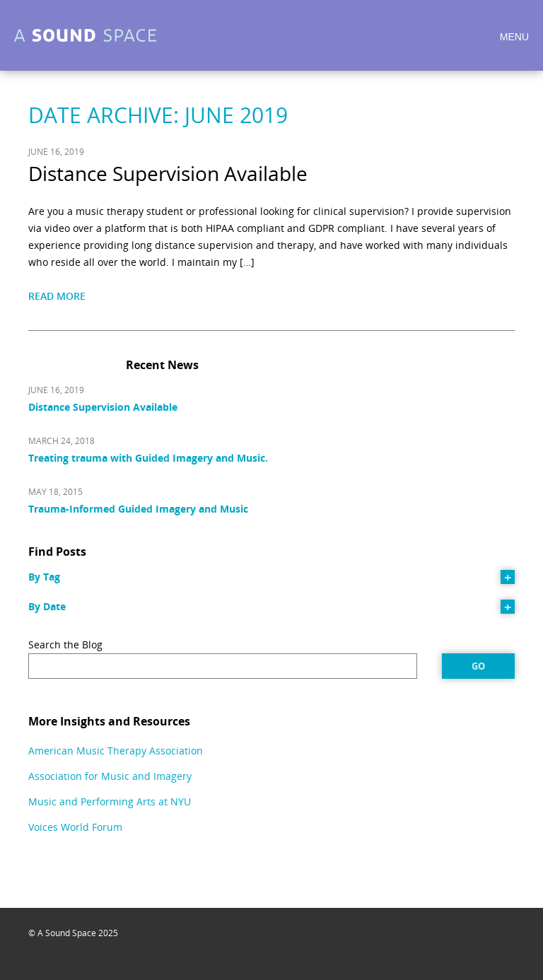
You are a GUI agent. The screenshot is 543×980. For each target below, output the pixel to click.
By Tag (44, 577)
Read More (57, 296)
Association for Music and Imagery (110, 776)
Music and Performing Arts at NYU (110, 801)
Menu (514, 37)
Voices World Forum (75, 827)
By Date (47, 606)
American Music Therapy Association (116, 751)
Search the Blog (65, 644)
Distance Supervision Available (168, 173)
